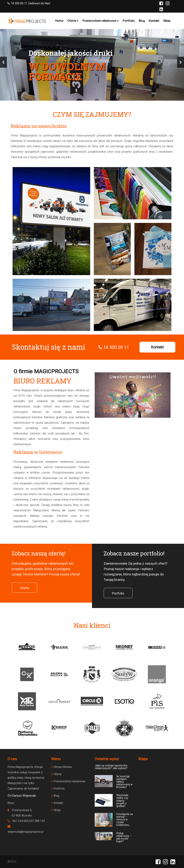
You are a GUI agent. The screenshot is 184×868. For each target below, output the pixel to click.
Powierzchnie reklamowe (99, 21)
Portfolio (129, 21)
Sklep (167, 21)
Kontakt (154, 21)
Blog (142, 21)
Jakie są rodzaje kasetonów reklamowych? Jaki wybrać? (111, 767)
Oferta (72, 21)
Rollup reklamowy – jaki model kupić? (124, 837)
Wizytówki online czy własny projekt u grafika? (122, 801)
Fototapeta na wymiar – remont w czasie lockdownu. (125, 820)
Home (59, 21)
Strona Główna (61, 767)
